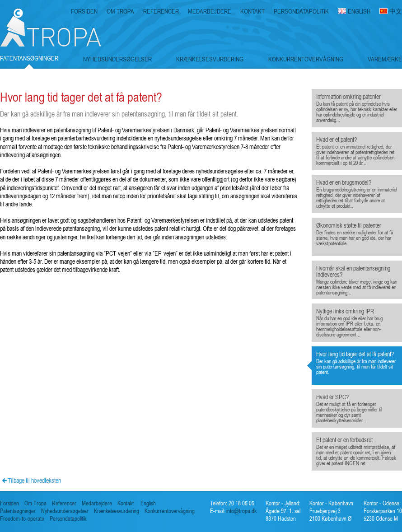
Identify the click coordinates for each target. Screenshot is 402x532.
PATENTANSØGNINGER (29, 58)
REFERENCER (161, 11)
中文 (396, 11)
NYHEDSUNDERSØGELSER (117, 59)
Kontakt (126, 503)
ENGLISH (359, 11)
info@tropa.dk (241, 511)
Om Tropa (35, 503)
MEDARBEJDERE (210, 11)
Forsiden (9, 503)
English (148, 503)
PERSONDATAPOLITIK (301, 11)
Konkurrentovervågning (170, 511)
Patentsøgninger (18, 511)
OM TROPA (120, 11)
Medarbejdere (97, 503)
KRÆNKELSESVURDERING (210, 59)
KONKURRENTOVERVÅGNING (306, 59)
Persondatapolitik (68, 519)
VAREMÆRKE (385, 59)
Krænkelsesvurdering (117, 511)
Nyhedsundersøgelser (65, 511)
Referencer (64, 503)
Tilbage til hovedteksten (34, 480)
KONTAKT (252, 11)
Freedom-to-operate (22, 519)
